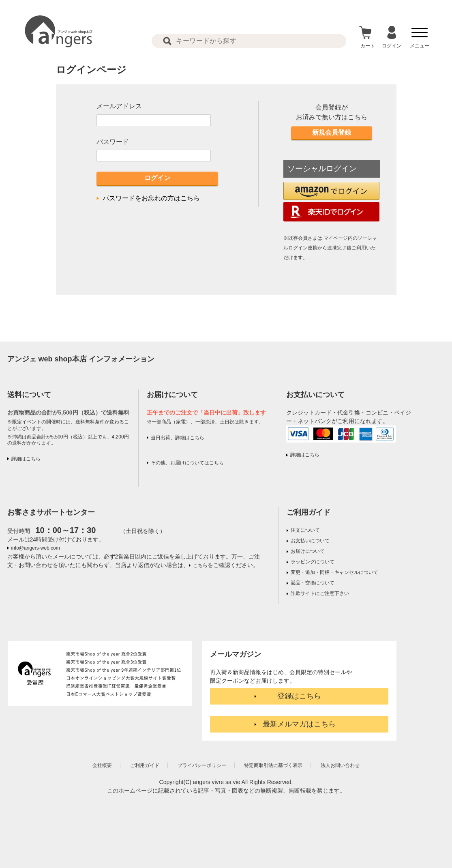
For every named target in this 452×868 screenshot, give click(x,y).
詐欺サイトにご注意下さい (320, 593)
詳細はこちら (26, 459)
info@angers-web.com (36, 548)
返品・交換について (313, 583)
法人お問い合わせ (340, 765)
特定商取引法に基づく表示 (273, 765)
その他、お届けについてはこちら (187, 463)
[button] (331, 191)
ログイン (157, 178)
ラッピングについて (313, 562)
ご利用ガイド (308, 512)
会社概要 (102, 765)
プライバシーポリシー (202, 765)
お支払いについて (310, 541)
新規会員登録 (332, 132)
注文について (305, 530)
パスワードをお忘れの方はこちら (151, 198)
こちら (200, 565)
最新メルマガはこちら (299, 724)
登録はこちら (299, 696)
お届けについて (308, 551)
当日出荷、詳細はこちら (178, 438)
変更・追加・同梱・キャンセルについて (334, 572)
